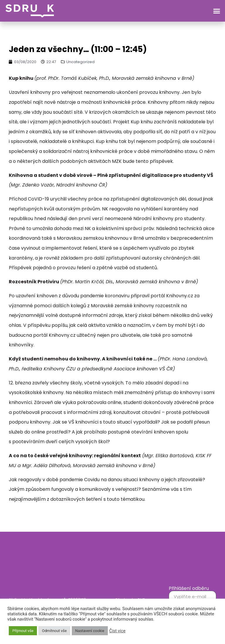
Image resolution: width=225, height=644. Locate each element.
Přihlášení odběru (189, 588)
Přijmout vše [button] (23, 631)
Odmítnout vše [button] (54, 631)
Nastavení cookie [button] (90, 631)
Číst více (117, 631)
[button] (217, 11)
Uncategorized (80, 62)
